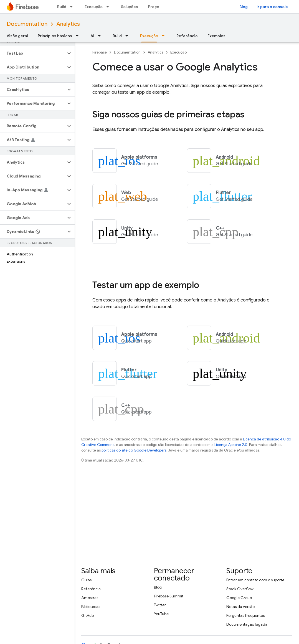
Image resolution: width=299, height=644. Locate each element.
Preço (154, 7)
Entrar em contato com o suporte (255, 580)
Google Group (239, 598)
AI (92, 36)
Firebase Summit (169, 596)
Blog (244, 7)
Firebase (100, 52)
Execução (94, 7)
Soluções (130, 7)
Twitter (160, 605)
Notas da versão (240, 607)
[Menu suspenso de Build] (73, 7)
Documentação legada (247, 624)
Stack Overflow (240, 589)
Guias (86, 580)
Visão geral (17, 36)
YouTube (161, 614)
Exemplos (216, 36)
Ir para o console (272, 7)
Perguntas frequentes (245, 615)
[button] (33, 53)
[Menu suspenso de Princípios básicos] (79, 36)
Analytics (68, 24)
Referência (187, 36)
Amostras (90, 598)
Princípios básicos (55, 36)
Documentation (27, 24)
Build (62, 7)
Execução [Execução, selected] (149, 36)
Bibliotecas (91, 607)
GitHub (88, 615)
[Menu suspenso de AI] (101, 36)
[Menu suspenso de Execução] (109, 7)
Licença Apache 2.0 (231, 445)
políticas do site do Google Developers (134, 450)
